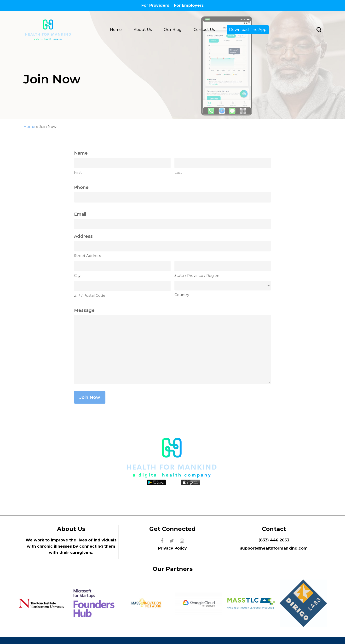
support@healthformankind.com (274, 548)
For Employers (189, 5)
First (78, 172)
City (77, 276)
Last (178, 172)
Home (29, 127)
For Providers (155, 5)
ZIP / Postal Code (90, 295)
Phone (81, 187)
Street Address (87, 256)
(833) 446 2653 (274, 540)
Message (84, 310)
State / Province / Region (197, 276)
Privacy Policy (172, 548)
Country (182, 295)
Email (80, 214)
